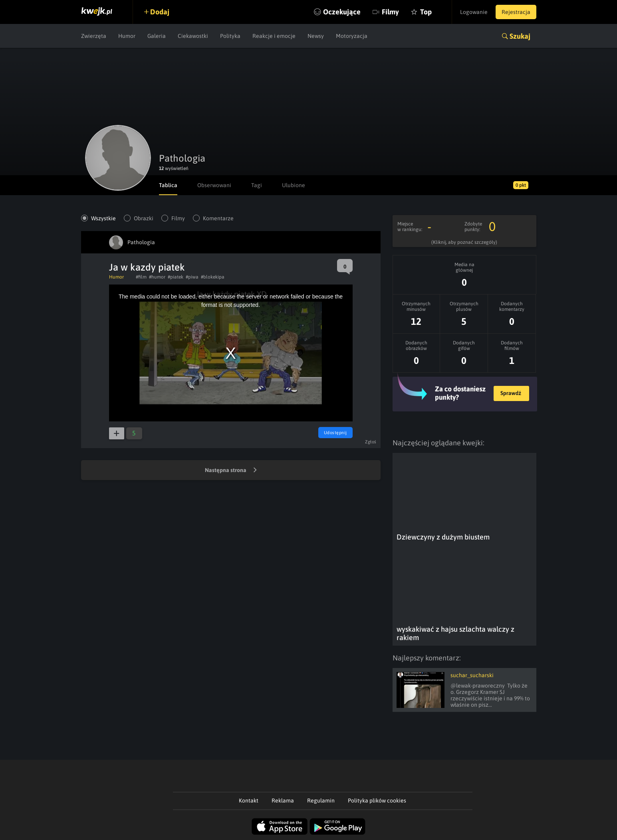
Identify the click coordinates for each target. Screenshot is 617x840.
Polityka (230, 36)
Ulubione (294, 185)
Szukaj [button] (520, 36)
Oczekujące (342, 12)
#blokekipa (213, 277)
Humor (127, 36)
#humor (157, 277)
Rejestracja (516, 12)
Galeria (157, 36)
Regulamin (321, 800)
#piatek (176, 277)
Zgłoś (371, 442)
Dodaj (160, 12)
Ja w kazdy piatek (147, 267)
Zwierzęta (94, 36)
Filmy (390, 12)
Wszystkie (103, 218)
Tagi (257, 185)
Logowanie (474, 12)
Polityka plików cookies (377, 800)
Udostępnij (335, 433)
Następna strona (231, 470)
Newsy (316, 36)
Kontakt (249, 800)
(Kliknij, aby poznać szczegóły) (464, 242)
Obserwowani (214, 185)
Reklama (283, 800)
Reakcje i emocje (274, 36)
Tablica (168, 185)
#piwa (192, 277)
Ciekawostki (193, 36)
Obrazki (144, 218)
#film (141, 277)
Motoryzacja (352, 36)
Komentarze (218, 218)
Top (426, 12)
